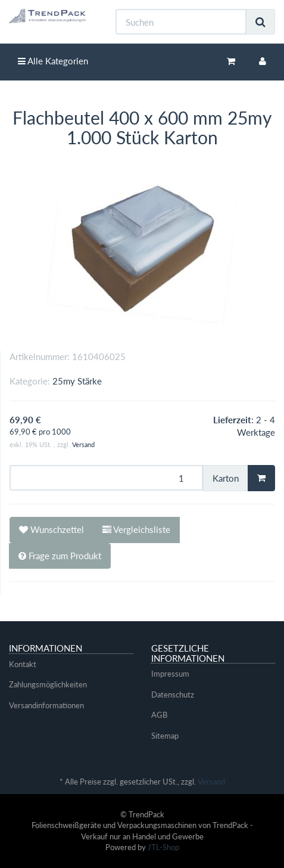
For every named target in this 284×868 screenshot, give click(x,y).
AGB (159, 715)
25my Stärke (77, 381)
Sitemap (165, 736)
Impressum (170, 674)
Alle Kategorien (53, 61)
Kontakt (23, 664)
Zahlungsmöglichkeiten (48, 684)
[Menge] (106, 478)
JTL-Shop (163, 847)
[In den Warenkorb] (261, 478)
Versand (83, 444)
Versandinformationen (46, 705)
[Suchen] (181, 22)
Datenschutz (173, 695)
